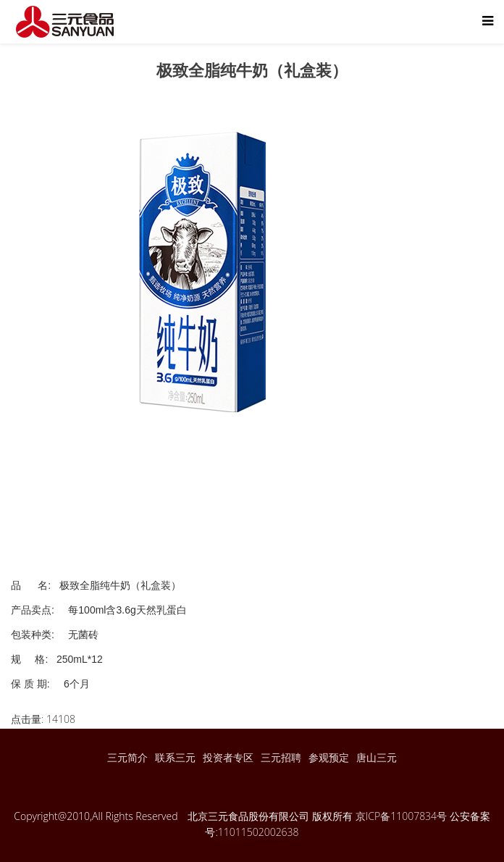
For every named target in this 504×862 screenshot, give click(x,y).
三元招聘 (281, 757)
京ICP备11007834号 (401, 816)
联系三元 (175, 757)
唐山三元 (377, 757)
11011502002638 (259, 832)
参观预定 (329, 757)
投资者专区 (228, 757)
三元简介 (127, 757)
